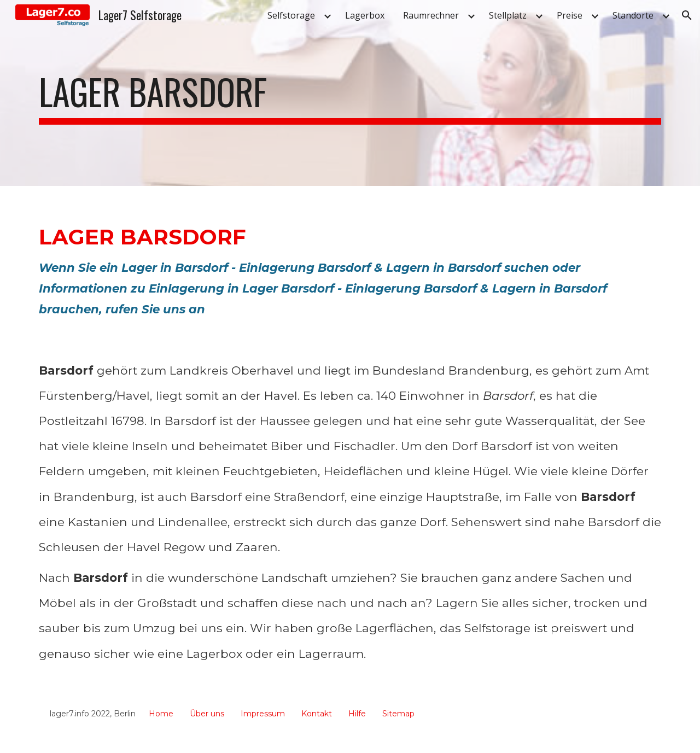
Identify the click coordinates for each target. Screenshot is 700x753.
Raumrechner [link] (431, 15)
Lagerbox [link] (365, 15)
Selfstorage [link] (291, 15)
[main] (350, 93)
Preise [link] (570, 15)
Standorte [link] (633, 15)
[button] (687, 15)
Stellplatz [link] (508, 15)
